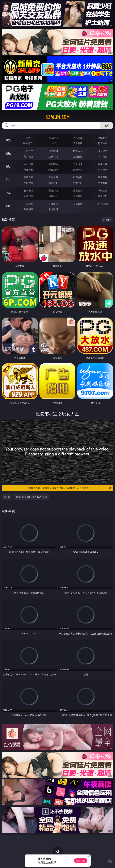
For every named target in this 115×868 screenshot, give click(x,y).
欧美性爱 (103, 164)
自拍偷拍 (53, 151)
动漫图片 (103, 177)
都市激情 (29, 190)
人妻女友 (78, 190)
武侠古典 (103, 190)
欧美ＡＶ (78, 151)
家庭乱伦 (53, 190)
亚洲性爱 (29, 164)
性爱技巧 (103, 196)
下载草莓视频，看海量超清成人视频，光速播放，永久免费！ (69, 488)
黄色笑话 (78, 196)
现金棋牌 (78, 143)
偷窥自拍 (29, 177)
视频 (8, 153)
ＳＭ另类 (103, 156)
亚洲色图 (53, 177)
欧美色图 (78, 177)
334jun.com (57, 117)
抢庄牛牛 (103, 143)
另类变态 (103, 170)
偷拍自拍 (53, 164)
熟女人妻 (29, 156)
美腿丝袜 (29, 183)
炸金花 (53, 143)
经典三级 (53, 170)
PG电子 (28, 138)
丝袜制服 (53, 156)
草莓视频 (78, 204)
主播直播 (78, 156)
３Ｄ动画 (103, 151)
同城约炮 (29, 204)
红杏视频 (29, 209)
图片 (8, 180)
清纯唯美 (53, 183)
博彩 (8, 140)
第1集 (7, 497)
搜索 (107, 125)
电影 (8, 166)
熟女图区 (78, 183)
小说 (8, 193)
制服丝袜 (29, 170)
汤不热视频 (103, 204)
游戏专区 (103, 138)
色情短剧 (53, 209)
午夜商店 (53, 204)
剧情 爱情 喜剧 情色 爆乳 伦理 (32, 497)
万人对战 (78, 138)
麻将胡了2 (28, 143)
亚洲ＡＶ (29, 151)
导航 (8, 206)
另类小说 (53, 196)
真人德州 (53, 138)
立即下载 (81, 861)
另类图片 (103, 183)
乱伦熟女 (78, 170)
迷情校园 (29, 196)
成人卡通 (78, 164)
